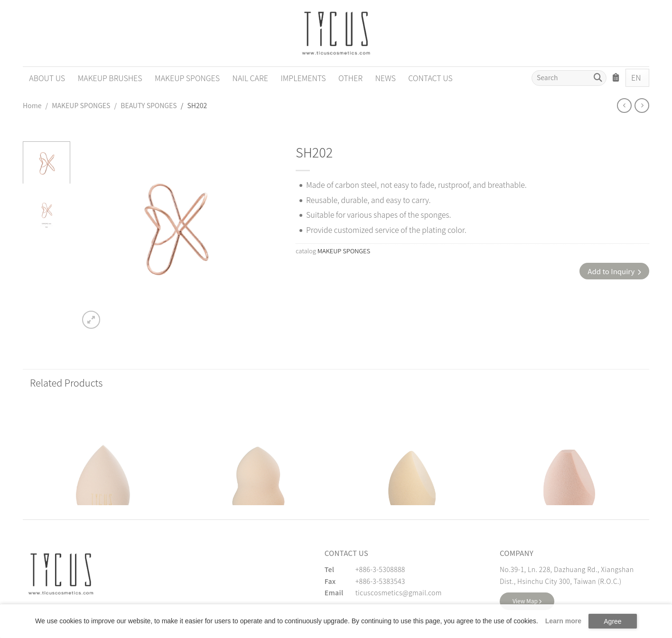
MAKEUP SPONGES (187, 78)
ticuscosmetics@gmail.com (399, 592)
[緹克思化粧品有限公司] (61, 574)
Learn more (563, 621)
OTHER (350, 78)
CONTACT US (430, 78)
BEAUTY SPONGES (149, 105)
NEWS (385, 78)
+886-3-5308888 (380, 569)
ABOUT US (47, 78)
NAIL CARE (250, 78)
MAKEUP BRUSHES (110, 78)
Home (32, 105)
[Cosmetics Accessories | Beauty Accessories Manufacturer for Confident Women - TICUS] (336, 33)
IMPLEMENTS (303, 78)
